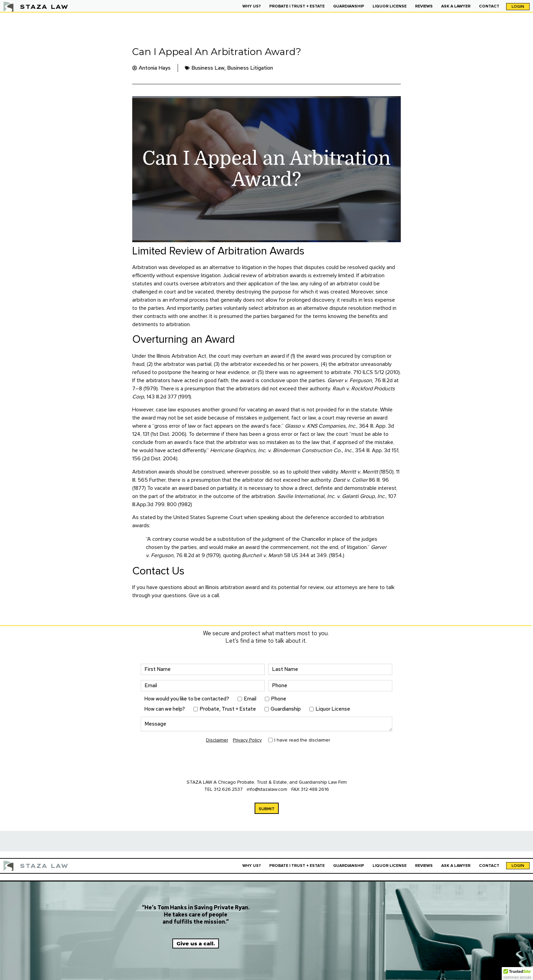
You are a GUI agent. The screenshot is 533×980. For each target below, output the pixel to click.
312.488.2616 (315, 789)
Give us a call (204, 595)
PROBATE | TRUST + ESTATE (297, 6)
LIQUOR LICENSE (390, 6)
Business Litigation (250, 68)
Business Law (208, 68)
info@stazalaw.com (268, 789)
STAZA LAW (44, 7)
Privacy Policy (247, 740)
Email (250, 699)
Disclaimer (217, 740)
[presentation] (192, 762)
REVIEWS (424, 6)
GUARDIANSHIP (349, 6)
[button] (517, 974)
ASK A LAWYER (456, 6)
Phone (279, 699)
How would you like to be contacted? (187, 699)
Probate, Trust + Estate (228, 709)
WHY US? (252, 6)
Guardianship (286, 709)
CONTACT (489, 6)
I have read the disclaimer (302, 740)
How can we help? (165, 709)
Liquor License (333, 709)
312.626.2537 (228, 789)
